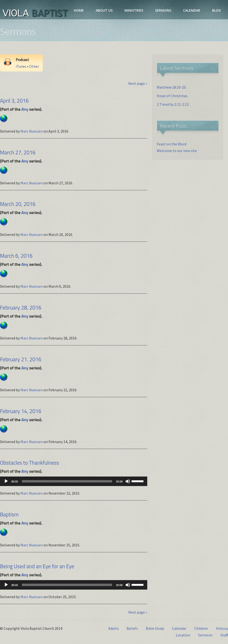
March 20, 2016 (18, 204)
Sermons (205, 635)
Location (183, 635)
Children (201, 628)
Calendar (179, 628)
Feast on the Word (172, 144)
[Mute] (128, 481)
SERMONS (163, 10)
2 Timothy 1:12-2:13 (173, 104)
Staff (224, 635)
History (222, 628)
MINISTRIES (134, 10)
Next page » (138, 83)
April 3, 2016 (14, 101)
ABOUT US (104, 10)
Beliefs (132, 628)
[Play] (6, 481)
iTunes (21, 66)
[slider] (67, 481)
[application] (74, 481)
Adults (114, 628)
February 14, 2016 (21, 411)
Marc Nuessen (32, 131)
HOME (79, 10)
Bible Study (155, 628)
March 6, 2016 (16, 256)
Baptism (9, 515)
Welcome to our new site (177, 151)
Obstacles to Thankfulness (30, 463)
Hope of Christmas (172, 96)
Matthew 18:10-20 (171, 87)
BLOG (216, 10)
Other (34, 66)
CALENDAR (192, 10)
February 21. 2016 (21, 359)
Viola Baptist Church (38, 12)
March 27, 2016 (18, 153)
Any (25, 109)
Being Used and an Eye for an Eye (37, 566)
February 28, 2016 (21, 308)
